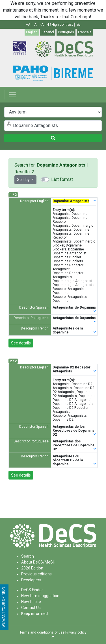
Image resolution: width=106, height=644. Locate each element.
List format (62, 179)
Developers (31, 580)
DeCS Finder (32, 590)
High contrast (60, 25)
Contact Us (31, 608)
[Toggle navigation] (12, 95)
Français (85, 32)
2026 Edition (32, 568)
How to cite (31, 602)
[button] (79, 25)
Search (28, 556)
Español (48, 32)
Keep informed (34, 614)
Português (66, 32)
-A (42, 25)
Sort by (24, 180)
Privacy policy (76, 632)
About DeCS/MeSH (38, 562)
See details (21, 343)
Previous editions (36, 574)
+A (28, 25)
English (32, 32)
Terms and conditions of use (42, 632)
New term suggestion (40, 596)
